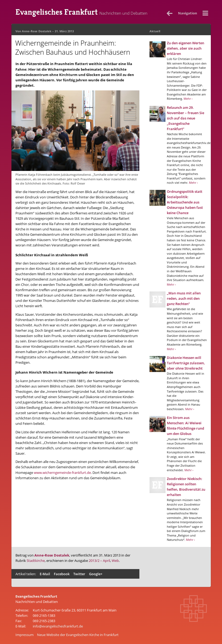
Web (115, 561)
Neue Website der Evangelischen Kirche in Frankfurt (78, 635)
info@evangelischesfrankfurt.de (58, 626)
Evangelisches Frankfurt (81, 12)
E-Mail (45, 574)
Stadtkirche (36, 561)
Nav (188, 13)
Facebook (62, 574)
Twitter (79, 574)
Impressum (25, 635)
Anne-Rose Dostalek (37, 31)
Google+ (96, 574)
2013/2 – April (99, 561)
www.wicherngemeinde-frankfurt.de (62, 473)
